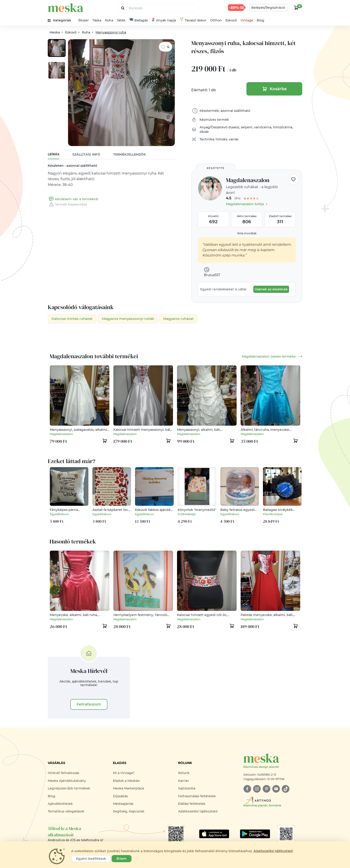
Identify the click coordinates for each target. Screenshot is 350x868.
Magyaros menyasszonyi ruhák (133, 319)
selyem (247, 127)
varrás (234, 139)
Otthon (216, 20)
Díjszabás (120, 796)
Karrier (184, 781)
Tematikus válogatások (66, 812)
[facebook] (247, 789)
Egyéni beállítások (91, 859)
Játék (121, 20)
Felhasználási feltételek (197, 796)
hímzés (221, 139)
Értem (122, 859)
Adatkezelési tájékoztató (198, 812)
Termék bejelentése (68, 204)
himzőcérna (283, 127)
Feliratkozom (89, 705)
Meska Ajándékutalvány (67, 781)
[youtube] (276, 789)
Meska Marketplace (129, 789)
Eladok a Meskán (126, 781)
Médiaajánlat (123, 804)
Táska (97, 20)
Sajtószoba (187, 789)
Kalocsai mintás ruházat (73, 319)
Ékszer (84, 20)
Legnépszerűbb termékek (69, 789)
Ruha (109, 20)
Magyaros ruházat (187, 319)
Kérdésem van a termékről (73, 199)
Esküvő (231, 20)
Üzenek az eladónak (271, 289)
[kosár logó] (296, 8)
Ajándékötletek (60, 804)
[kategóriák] (61, 20)
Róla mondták (247, 233)
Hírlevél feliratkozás (64, 773)
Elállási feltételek (192, 804)
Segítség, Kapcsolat (129, 812)
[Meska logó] (273, 762)
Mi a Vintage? (124, 773)
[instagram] (257, 789)
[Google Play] (214, 834)
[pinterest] (266, 789)
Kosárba (274, 89)
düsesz (234, 127)
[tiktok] (286, 789)
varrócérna (263, 127)
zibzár (204, 132)
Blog (260, 20)
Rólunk (184, 773)
